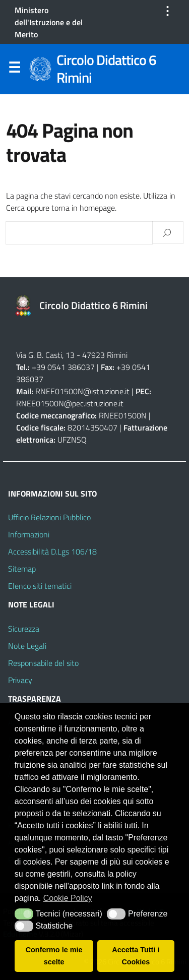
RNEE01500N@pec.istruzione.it (70, 403)
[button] (24, 914)
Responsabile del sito (43, 663)
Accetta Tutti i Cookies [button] (136, 956)
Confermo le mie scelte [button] (54, 956)
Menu (14, 70)
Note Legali (27, 646)
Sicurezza (24, 629)
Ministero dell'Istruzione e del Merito (49, 22)
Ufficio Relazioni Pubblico (49, 517)
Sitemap (22, 569)
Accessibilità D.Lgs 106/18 (52, 552)
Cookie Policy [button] (68, 898)
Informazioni (29, 534)
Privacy (20, 680)
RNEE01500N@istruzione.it (82, 391)
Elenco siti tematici (40, 586)
